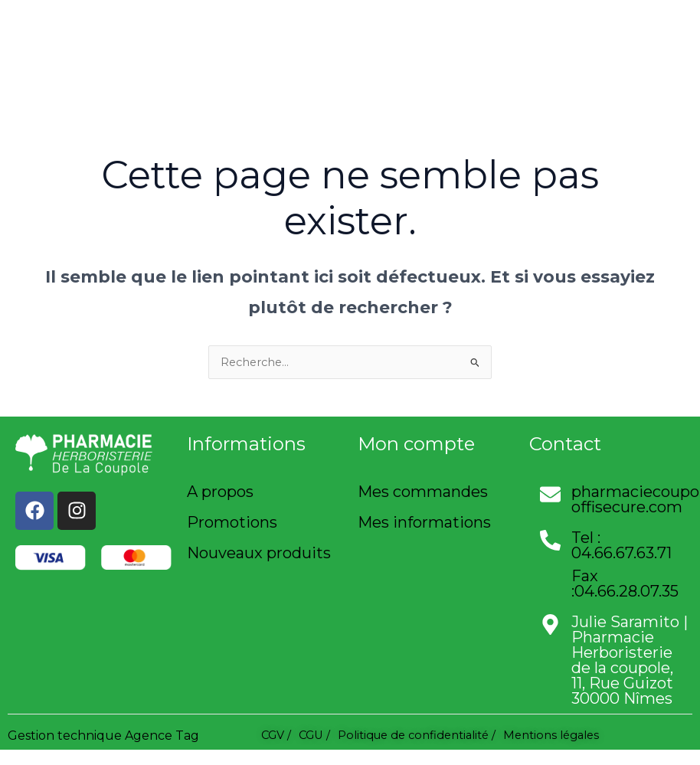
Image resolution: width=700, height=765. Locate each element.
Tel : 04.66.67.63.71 (621, 545)
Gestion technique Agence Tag (103, 736)
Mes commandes (423, 492)
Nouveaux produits (259, 553)
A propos (220, 492)
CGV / (276, 735)
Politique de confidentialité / (417, 735)
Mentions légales (551, 735)
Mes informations (424, 522)
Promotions (232, 522)
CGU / (314, 735)
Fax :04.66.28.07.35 (625, 584)
